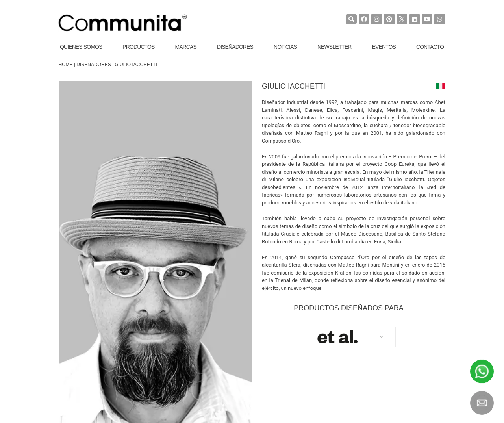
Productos (138, 47)
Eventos (384, 47)
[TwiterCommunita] (402, 19)
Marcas (186, 47)
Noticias (285, 47)
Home (66, 65)
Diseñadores (235, 47)
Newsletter (334, 47)
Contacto (430, 47)
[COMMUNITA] (123, 23)
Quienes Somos (81, 47)
